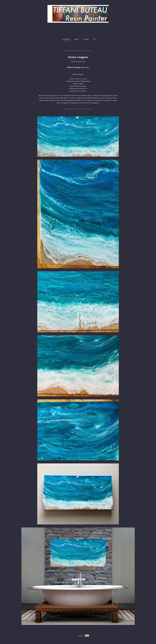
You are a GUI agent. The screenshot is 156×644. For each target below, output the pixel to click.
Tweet (81, 636)
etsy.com (85, 67)
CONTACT (86, 39)
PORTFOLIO (66, 39)
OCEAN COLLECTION (78, 62)
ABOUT (77, 39)
